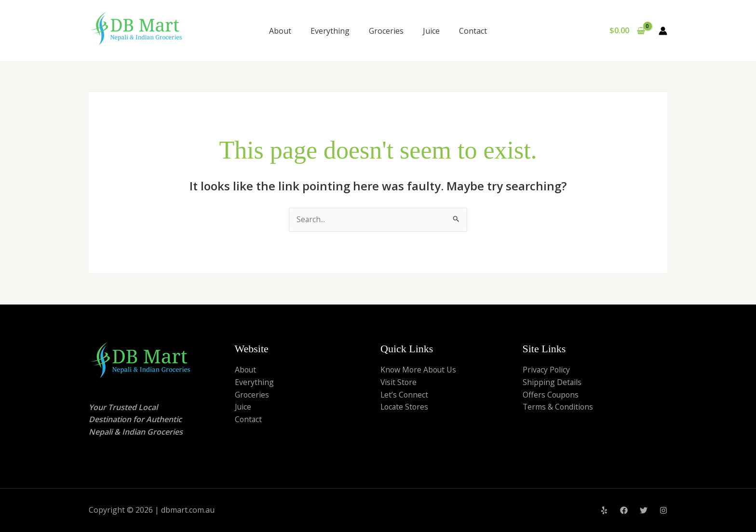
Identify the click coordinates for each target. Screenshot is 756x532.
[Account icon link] (663, 31)
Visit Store (399, 383)
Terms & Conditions (559, 407)
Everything (330, 31)
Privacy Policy (547, 370)
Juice (431, 31)
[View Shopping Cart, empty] (627, 31)
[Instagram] (663, 511)
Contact (473, 31)
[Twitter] (644, 511)
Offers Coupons (551, 395)
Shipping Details (552, 383)
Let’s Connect (405, 395)
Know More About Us (419, 370)
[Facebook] (624, 511)
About (280, 31)
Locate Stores (405, 407)
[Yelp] (604, 511)
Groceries (386, 31)
